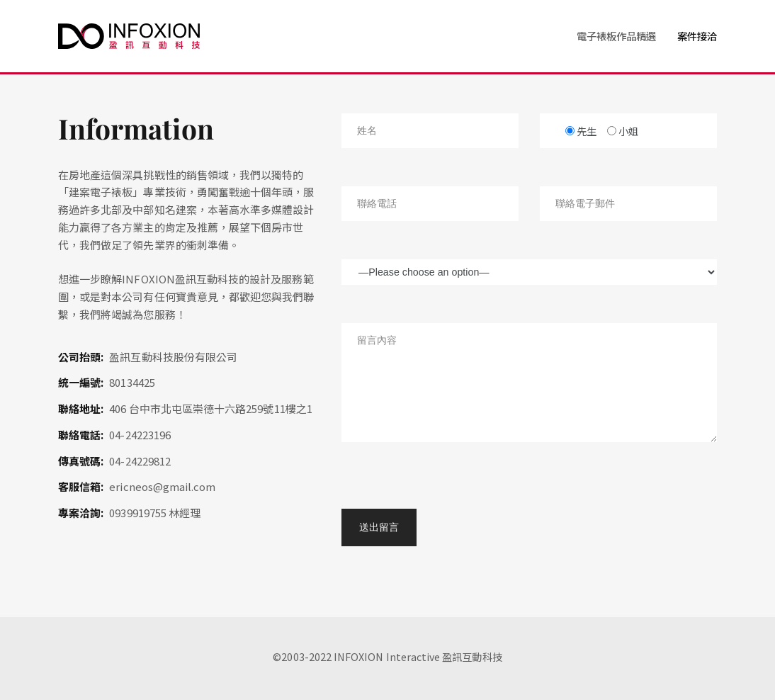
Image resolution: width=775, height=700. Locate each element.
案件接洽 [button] (697, 36)
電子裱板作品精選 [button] (616, 36)
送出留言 (379, 527)
